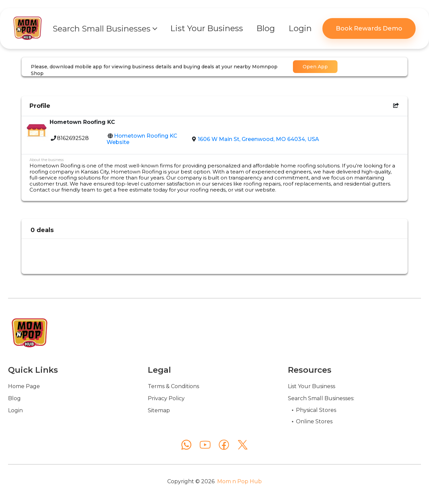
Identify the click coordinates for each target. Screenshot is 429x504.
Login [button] (300, 28)
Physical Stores (316, 410)
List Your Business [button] (207, 28)
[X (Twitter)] (243, 445)
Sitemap (159, 410)
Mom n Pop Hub (239, 481)
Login (15, 410)
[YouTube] (205, 445)
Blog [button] (266, 28)
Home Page (24, 386)
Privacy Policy (166, 398)
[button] (105, 28)
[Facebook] (224, 445)
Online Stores (314, 421)
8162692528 (73, 138)
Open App (315, 67)
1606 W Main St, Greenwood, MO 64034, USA (258, 139)
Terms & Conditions (173, 386)
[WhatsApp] (186, 445)
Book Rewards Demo (369, 28)
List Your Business (312, 386)
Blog (14, 398)
